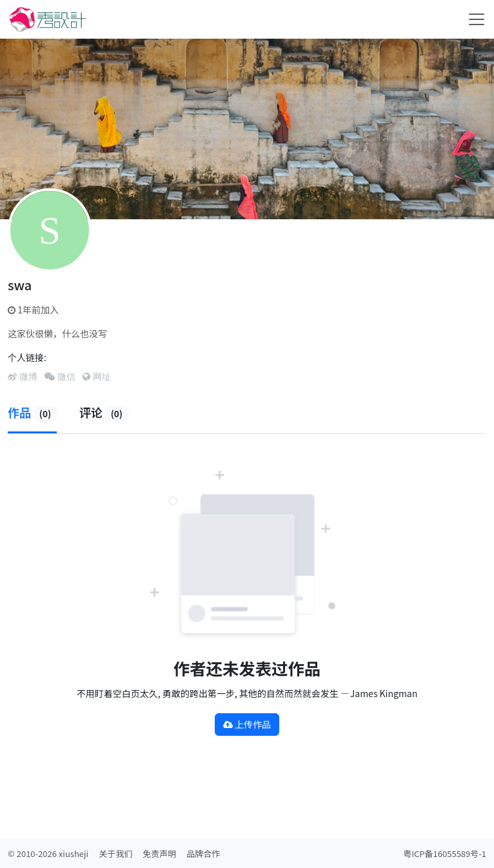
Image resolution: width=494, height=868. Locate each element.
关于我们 (115, 853)
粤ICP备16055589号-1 (445, 853)
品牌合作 (203, 853)
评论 (104, 412)
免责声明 (159, 853)
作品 (32, 412)
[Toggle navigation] (477, 19)
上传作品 (247, 724)
